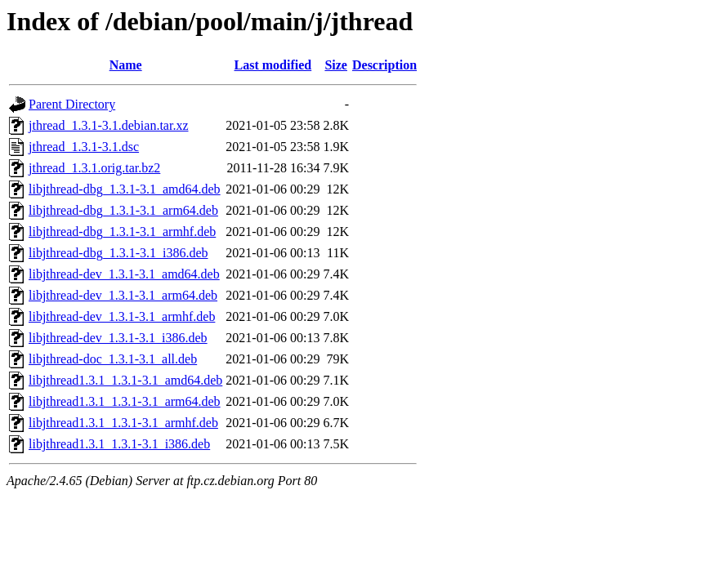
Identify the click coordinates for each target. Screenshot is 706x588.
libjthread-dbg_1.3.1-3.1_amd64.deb (125, 189)
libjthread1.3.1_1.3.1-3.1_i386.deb (119, 444)
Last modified (273, 65)
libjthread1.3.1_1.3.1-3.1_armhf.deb (123, 423)
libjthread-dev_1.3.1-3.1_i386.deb (118, 338)
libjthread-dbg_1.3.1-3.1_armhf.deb (122, 232)
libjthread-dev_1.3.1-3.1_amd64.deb (124, 274)
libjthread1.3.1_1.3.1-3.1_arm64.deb (125, 401)
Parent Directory (72, 104)
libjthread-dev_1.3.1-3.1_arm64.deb (123, 295)
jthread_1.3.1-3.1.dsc (84, 147)
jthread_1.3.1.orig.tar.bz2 (94, 168)
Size (336, 65)
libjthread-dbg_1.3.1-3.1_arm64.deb (123, 210)
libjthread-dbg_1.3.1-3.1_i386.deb (118, 253)
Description (384, 65)
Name (126, 65)
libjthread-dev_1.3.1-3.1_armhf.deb (122, 316)
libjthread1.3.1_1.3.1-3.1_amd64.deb (125, 380)
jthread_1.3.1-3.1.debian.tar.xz (109, 125)
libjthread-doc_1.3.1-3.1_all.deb (113, 359)
